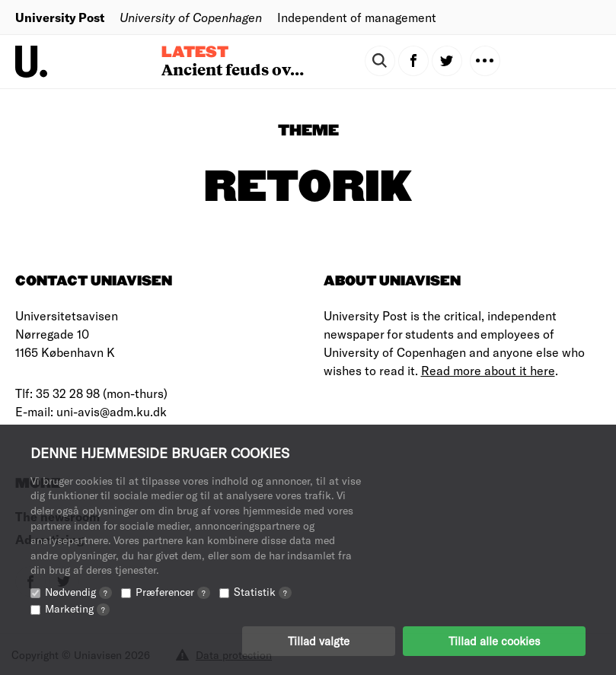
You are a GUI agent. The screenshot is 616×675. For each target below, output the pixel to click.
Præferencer (173, 592)
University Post (60, 17)
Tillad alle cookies (494, 641)
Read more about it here (488, 370)
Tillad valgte (319, 641)
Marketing (77, 608)
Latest (195, 53)
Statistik (263, 592)
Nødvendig (78, 592)
